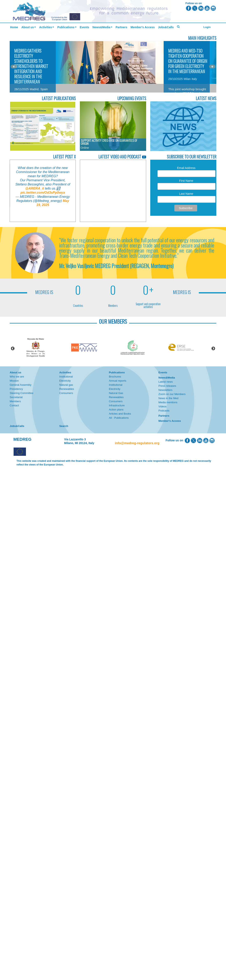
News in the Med (168, 398)
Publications (66, 27)
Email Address (186, 168)
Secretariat (16, 397)
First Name (186, 181)
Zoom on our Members (172, 394)
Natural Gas (116, 393)
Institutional (66, 377)
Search (64, 426)
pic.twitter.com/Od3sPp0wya (43, 193)
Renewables (67, 389)
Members (15, 401)
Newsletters (165, 390)
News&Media (101, 27)
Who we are (17, 377)
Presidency (16, 389)
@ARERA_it (35, 188)
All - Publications (119, 418)
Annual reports (118, 381)
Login (207, 27)
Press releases (167, 386)
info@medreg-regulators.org (137, 443)
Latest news (166, 382)
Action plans (116, 410)
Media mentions (168, 402)
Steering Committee (22, 393)
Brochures (115, 377)
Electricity (65, 381)
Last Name (186, 194)
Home (14, 27)
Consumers (66, 393)
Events (84, 27)
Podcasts (164, 411)
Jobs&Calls (166, 27)
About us (28, 27)
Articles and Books (120, 414)
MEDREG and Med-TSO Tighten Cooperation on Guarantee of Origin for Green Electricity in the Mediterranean (188, 61)
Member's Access (143, 27)
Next (213, 349)
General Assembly (21, 385)
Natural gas (66, 385)
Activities (45, 27)
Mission (14, 381)
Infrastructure (117, 405)
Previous (13, 349)
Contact (14, 405)
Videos (163, 406)
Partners (122, 27)
